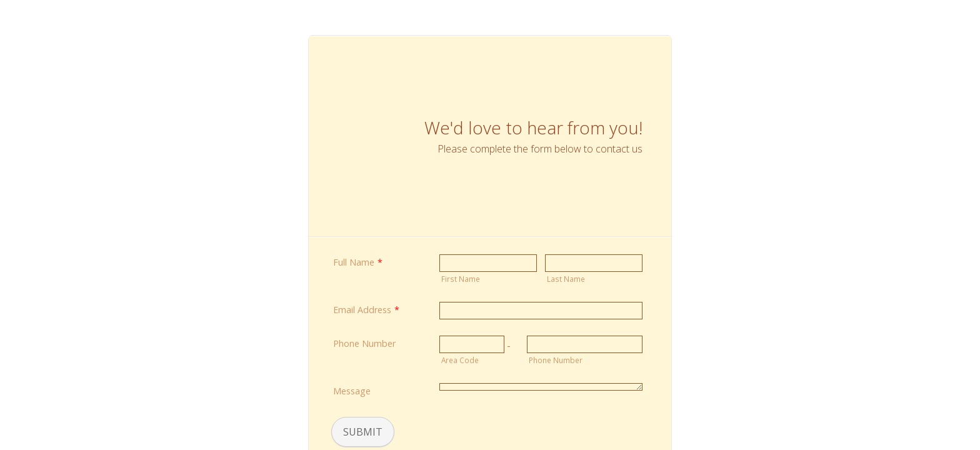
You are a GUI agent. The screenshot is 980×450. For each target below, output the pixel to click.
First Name (461, 279)
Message (352, 391)
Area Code (460, 360)
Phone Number (364, 343)
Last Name (566, 279)
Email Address (366, 310)
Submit (363, 432)
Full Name (358, 262)
